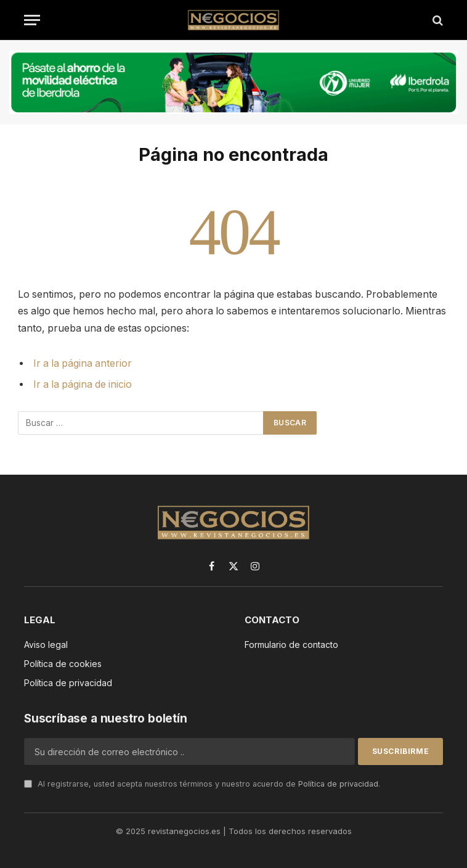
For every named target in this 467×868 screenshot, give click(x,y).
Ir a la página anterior (83, 363)
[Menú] (32, 20)
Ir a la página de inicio (83, 384)
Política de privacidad (338, 784)
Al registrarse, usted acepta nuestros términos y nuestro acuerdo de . (202, 784)
